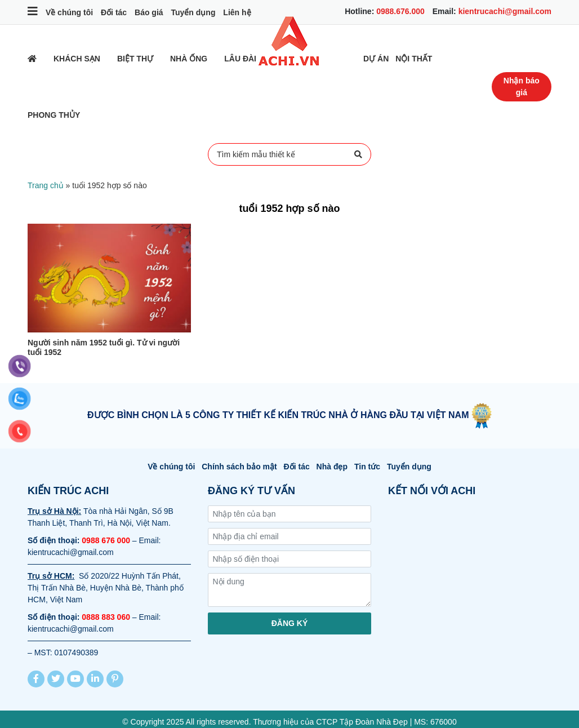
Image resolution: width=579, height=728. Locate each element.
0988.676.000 (400, 11)
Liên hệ (237, 12)
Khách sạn (77, 59)
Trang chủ (46, 185)
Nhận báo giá (522, 86)
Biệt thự (135, 59)
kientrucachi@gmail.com (505, 11)
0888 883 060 (106, 617)
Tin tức (367, 467)
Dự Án (376, 59)
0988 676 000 (106, 540)
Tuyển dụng (193, 12)
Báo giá (149, 12)
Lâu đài (240, 59)
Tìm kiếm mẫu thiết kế (289, 154)
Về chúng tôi (69, 12)
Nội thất (414, 59)
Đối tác (114, 12)
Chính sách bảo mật (239, 467)
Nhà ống (189, 59)
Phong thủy (54, 115)
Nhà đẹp (332, 467)
